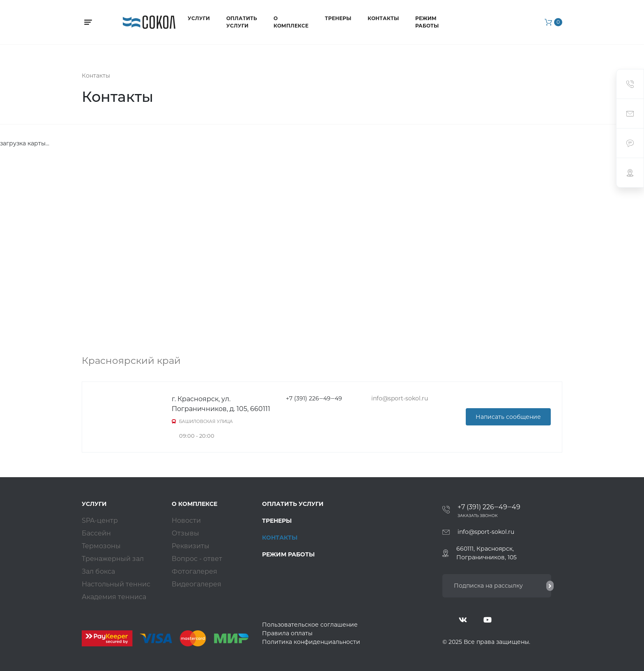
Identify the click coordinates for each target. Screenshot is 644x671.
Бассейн (96, 533)
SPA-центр (100, 520)
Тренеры (338, 18)
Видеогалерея (197, 584)
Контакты (383, 18)
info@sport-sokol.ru (486, 532)
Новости (186, 520)
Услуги (199, 18)
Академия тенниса (114, 597)
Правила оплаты (287, 633)
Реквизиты (191, 546)
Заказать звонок (478, 516)
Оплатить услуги (242, 22)
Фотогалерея (194, 571)
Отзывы (185, 533)
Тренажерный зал (113, 559)
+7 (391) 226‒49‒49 (489, 507)
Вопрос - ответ (197, 559)
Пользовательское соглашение (310, 625)
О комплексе (291, 22)
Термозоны (101, 546)
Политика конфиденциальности (311, 642)
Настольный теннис (116, 584)
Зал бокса (98, 571)
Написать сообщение (508, 417)
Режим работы (427, 22)
